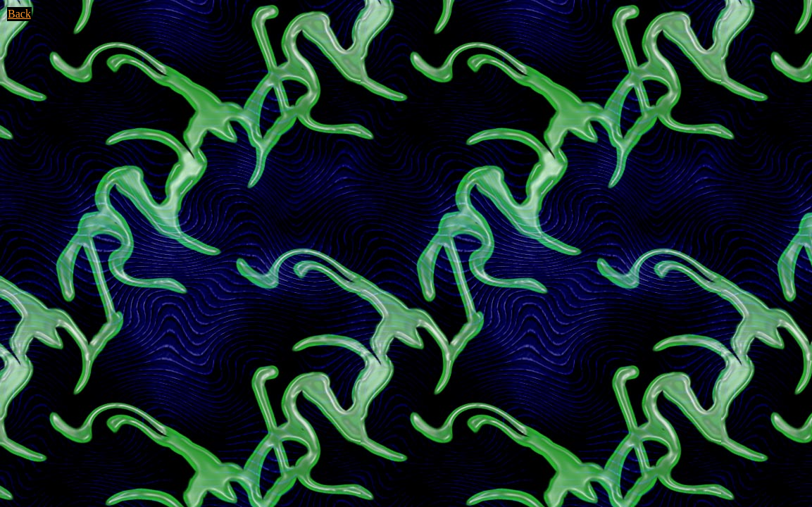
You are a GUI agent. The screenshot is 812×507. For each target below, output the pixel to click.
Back (19, 14)
